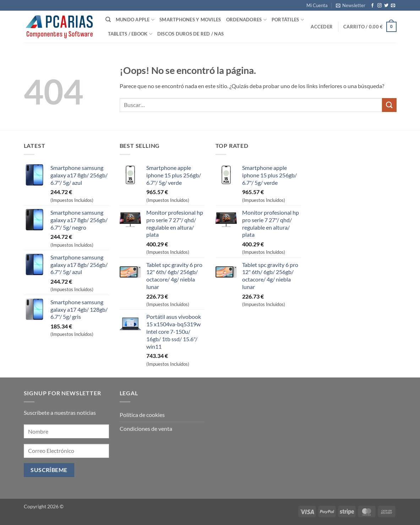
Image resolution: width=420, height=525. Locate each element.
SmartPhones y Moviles (190, 20)
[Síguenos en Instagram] (380, 6)
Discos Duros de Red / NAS (190, 34)
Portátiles (288, 20)
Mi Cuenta (317, 5)
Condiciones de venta (146, 428)
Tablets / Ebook (130, 34)
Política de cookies (142, 415)
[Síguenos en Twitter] (386, 6)
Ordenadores (246, 20)
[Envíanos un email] (393, 6)
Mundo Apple (135, 20)
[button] (351, 5)
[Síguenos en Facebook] (372, 6)
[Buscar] (108, 20)
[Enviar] (389, 105)
